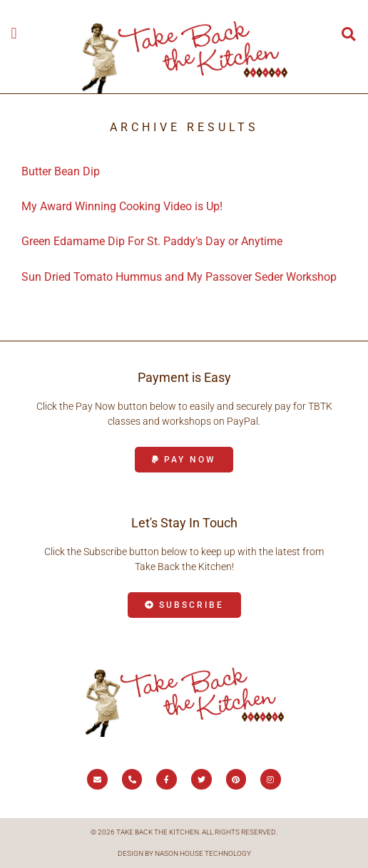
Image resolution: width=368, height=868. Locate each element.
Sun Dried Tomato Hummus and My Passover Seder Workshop (179, 277)
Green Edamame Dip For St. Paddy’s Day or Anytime (152, 241)
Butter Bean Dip (61, 171)
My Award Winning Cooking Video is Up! (122, 206)
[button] (14, 33)
